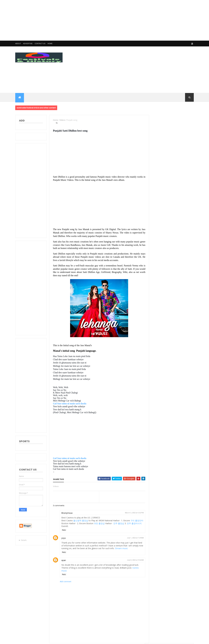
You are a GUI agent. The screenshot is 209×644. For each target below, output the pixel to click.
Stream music (125, 548)
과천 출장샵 (101, 523)
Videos (62, 120)
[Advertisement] (87, 20)
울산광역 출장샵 (80, 520)
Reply (63, 530)
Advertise (28, 44)
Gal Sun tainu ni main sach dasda (69, 404)
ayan (63, 560)
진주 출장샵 (121, 523)
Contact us (40, 44)
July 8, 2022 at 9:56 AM (134, 560)
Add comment (65, 582)
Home (50, 44)
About (18, 44)
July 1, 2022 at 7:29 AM (134, 538)
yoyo (63, 538)
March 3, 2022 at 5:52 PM (133, 513)
